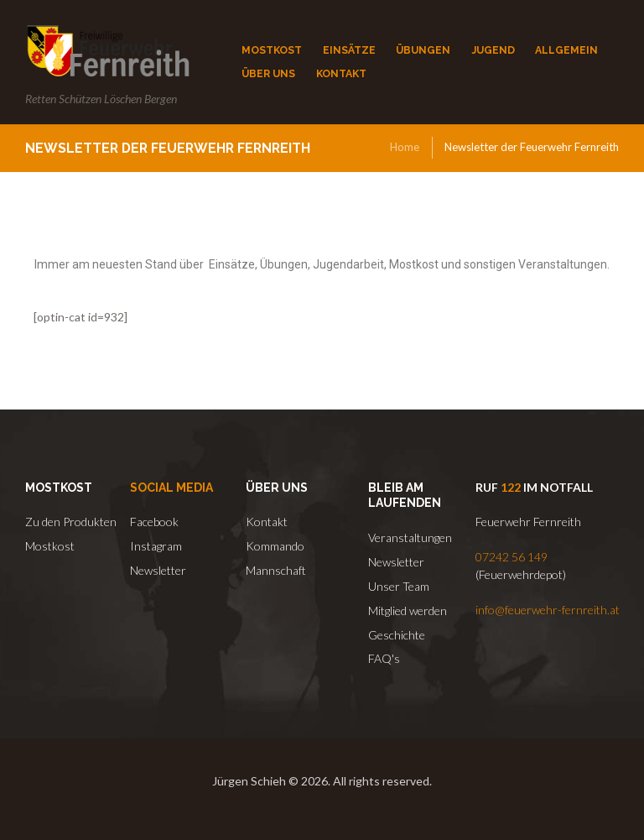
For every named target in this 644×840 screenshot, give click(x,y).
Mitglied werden (408, 610)
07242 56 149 (512, 557)
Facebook (154, 522)
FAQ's (384, 658)
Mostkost (50, 546)
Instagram (156, 546)
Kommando (275, 546)
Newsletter (158, 570)
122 (511, 487)
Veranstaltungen (410, 537)
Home (405, 147)
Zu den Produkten (71, 522)
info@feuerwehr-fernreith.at (548, 610)
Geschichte (397, 635)
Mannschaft (276, 570)
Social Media (171, 488)
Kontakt (267, 522)
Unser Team (399, 586)
